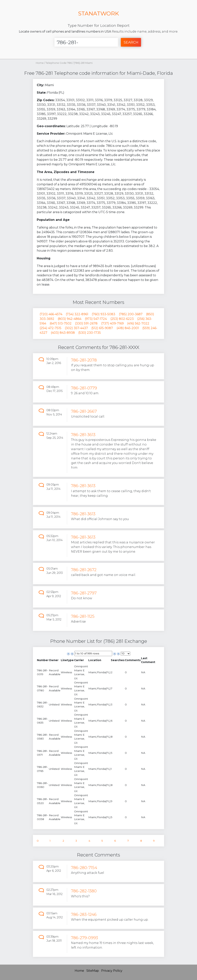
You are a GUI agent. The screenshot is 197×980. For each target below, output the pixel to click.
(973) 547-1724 (96, 319)
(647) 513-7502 (61, 323)
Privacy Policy (112, 971)
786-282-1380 (84, 891)
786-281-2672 (84, 570)
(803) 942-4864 (70, 319)
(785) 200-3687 (131, 314)
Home (40, 63)
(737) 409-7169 (112, 323)
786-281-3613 (83, 435)
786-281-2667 (84, 411)
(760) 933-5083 (104, 314)
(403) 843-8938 (63, 333)
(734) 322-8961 (77, 314)
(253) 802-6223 (122, 319)
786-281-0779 (84, 388)
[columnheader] (43, 660)
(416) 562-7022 (138, 323)
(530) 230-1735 (90, 333)
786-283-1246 (84, 914)
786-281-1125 (83, 616)
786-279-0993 (84, 938)
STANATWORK (98, 13)
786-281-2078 (84, 360)
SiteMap (93, 971)
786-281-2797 (84, 593)
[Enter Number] (86, 42)
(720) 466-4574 (51, 314)
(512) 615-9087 (102, 328)
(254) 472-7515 (51, 328)
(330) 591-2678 (86, 323)
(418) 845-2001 (128, 328)
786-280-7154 (84, 868)
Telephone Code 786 (59, 63)
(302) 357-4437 (76, 328)
